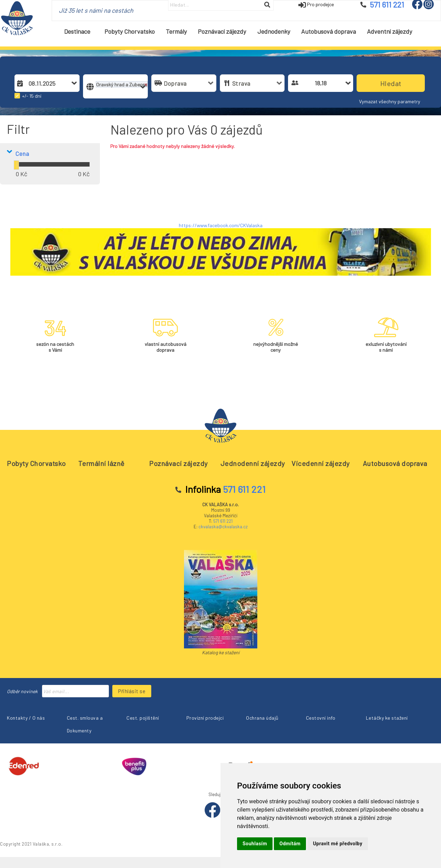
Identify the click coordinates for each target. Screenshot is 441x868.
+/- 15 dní (32, 96)
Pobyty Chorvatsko (130, 31)
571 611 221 (223, 521)
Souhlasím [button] (255, 844)
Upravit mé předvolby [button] (337, 844)
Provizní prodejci (205, 718)
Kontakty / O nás (26, 718)
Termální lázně (101, 463)
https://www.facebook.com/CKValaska (221, 225)
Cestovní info (321, 718)
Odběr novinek (22, 691)
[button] (20, 83)
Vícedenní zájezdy (321, 463)
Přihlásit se (132, 691)
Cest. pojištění (143, 718)
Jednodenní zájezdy (253, 463)
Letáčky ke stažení (387, 718)
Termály (176, 31)
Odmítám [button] (290, 844)
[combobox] (52, 83)
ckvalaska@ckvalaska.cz (223, 527)
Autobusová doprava (329, 31)
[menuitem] (79, 31)
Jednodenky (274, 31)
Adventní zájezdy (389, 31)
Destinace (80, 31)
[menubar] (238, 31)
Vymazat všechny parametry (390, 101)
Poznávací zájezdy (222, 31)
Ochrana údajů (262, 718)
